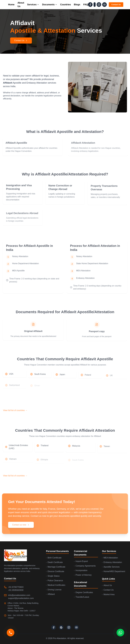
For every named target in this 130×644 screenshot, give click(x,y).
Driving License (54, 590)
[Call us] (10, 635)
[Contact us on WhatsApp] (120, 635)
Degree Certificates (83, 592)
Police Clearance (55, 581)
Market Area (108, 594)
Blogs (77, 5)
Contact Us (116, 5)
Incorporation (81, 570)
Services (33, 5)
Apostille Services (111, 567)
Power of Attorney (83, 575)
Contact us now (21, 526)
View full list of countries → (15, 412)
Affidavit (50, 594)
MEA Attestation (110, 558)
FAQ (86, 5)
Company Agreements (85, 566)
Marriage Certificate (56, 567)
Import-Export (81, 561)
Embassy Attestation (112, 562)
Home (11, 5)
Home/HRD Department (114, 571)
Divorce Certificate (55, 571)
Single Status (53, 576)
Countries (66, 5)
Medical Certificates (56, 585)
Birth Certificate (54, 558)
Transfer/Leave (82, 597)
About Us (21, 5)
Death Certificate (54, 562)
